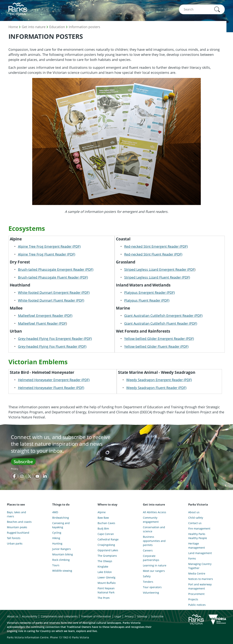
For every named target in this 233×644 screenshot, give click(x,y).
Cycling (57, 533)
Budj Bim (103, 528)
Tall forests (14, 538)
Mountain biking (63, 554)
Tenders (148, 582)
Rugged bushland (18, 533)
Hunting (57, 543)
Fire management (199, 528)
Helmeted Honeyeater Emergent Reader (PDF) (54, 380)
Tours (56, 565)
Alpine (102, 512)
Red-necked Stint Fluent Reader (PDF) (153, 254)
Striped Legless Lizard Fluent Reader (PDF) (157, 277)
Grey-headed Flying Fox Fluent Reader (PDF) (52, 346)
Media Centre (197, 573)
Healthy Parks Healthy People (198, 536)
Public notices (197, 605)
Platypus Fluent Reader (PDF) (147, 300)
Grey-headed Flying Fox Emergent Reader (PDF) (55, 339)
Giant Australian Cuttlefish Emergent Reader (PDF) (163, 316)
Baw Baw (103, 518)
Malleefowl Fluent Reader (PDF (42, 323)
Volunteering (151, 593)
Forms (192, 558)
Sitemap (142, 616)
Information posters (84, 27)
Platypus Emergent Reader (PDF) (149, 292)
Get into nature (34, 27)
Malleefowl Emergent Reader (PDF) (45, 316)
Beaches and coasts (19, 522)
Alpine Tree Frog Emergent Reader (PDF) (49, 246)
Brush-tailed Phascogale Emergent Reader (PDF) (56, 269)
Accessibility (30, 616)
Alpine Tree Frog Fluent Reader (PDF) (47, 254)
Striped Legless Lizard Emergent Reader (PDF (159, 269)
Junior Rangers (62, 549)
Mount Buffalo (107, 583)
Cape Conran (106, 534)
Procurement (196, 594)
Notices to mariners (201, 579)
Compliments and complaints (59, 616)
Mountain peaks (17, 527)
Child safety (196, 518)
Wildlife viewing (62, 571)
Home (13, 27)
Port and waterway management (200, 586)
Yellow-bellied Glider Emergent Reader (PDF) (159, 339)
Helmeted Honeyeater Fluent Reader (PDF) (51, 388)
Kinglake (103, 567)
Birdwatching (61, 518)
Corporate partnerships (151, 558)
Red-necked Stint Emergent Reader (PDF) (156, 246)
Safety (147, 576)
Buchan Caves (106, 523)
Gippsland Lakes (108, 550)
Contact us (195, 523)
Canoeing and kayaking (61, 525)
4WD (55, 512)
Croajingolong (106, 545)
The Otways (105, 561)
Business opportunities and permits (154, 541)
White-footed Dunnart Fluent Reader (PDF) (51, 300)
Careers (148, 550)
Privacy (15, 469)
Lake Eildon (105, 572)
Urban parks (15, 543)
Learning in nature (155, 565)
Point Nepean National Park (106, 590)
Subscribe (23, 461)
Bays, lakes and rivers (16, 514)
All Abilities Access (155, 512)
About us (194, 512)
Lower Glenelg (106, 577)
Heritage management (197, 546)
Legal (118, 616)
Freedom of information (96, 616)
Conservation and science (154, 529)
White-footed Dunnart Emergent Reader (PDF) (54, 292)
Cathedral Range (108, 539)
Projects (193, 599)
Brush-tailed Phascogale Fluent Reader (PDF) (53, 277)
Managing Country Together (200, 566)
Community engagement (151, 520)
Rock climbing (61, 560)
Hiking (56, 538)
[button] (217, 9)
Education (57, 27)
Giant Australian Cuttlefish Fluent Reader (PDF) (161, 323)
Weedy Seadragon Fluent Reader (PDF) (156, 388)
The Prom (104, 598)
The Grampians (107, 556)
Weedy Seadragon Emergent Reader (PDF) (159, 380)
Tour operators (152, 587)
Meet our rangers (154, 571)
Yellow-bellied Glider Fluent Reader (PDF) (156, 346)
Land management (200, 553)
